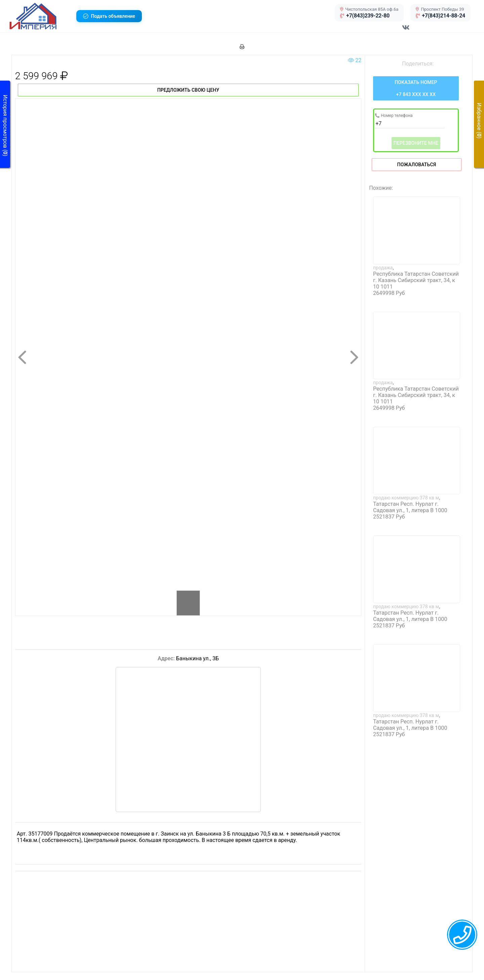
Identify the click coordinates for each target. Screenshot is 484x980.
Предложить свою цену (188, 90)
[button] (40, 16)
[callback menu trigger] (462, 935)
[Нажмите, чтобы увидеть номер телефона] (416, 88)
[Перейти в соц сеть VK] (406, 31)
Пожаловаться (417, 165)
